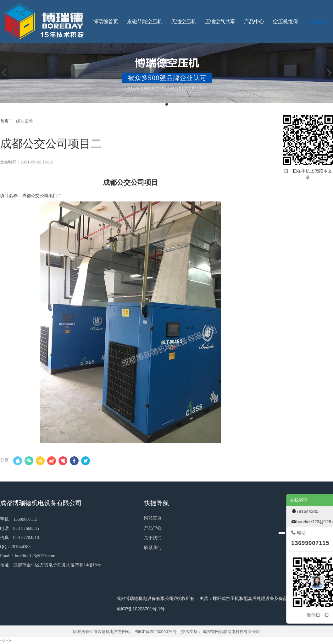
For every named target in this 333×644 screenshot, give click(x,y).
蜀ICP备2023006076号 (156, 632)
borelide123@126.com (35, 556)
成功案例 (24, 121)
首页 (4, 121)
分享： (7, 460)
